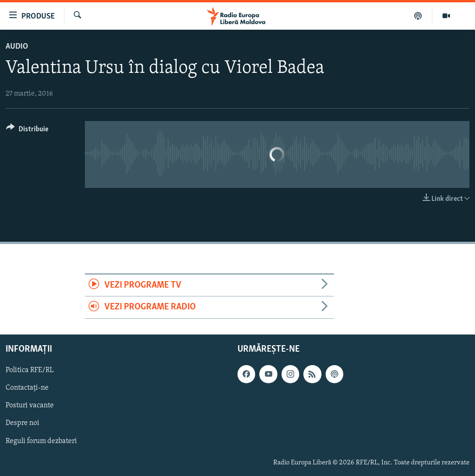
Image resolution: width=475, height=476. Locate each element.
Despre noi (22, 423)
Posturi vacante (30, 405)
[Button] (27, 131)
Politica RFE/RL (30, 370)
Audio (17, 47)
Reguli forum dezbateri (41, 441)
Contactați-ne (27, 388)
